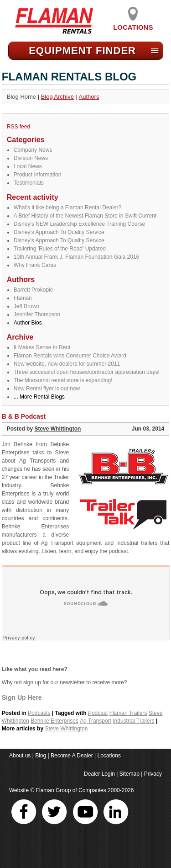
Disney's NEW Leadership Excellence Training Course (79, 224)
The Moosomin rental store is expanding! (63, 380)
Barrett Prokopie (34, 290)
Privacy (153, 774)
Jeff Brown (26, 306)
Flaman (23, 298)
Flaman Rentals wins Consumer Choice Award (70, 356)
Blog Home (21, 97)
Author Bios (28, 323)
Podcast (98, 713)
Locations (133, 24)
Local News (28, 166)
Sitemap (130, 774)
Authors (89, 97)
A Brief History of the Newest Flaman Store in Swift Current (85, 216)
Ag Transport (96, 721)
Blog (41, 756)
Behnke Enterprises (54, 721)
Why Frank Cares (35, 265)
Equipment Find (82, 51)
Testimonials (29, 183)
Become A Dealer (72, 756)
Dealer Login (99, 774)
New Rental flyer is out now (47, 389)
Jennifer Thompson (37, 314)
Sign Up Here (22, 698)
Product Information (38, 175)
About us (20, 756)
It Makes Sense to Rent (42, 347)
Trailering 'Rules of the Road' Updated (60, 249)
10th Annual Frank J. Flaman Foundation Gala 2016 (77, 257)
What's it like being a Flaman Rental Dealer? (67, 208)
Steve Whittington (57, 429)
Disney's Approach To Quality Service (59, 232)
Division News (31, 158)
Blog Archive (57, 97)
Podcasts (39, 713)
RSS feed (18, 127)
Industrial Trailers (133, 721)
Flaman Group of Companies (71, 790)
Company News (33, 150)
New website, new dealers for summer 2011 (67, 364)
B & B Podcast (24, 416)
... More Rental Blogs (39, 397)
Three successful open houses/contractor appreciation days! (87, 372)
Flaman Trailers (128, 713)
